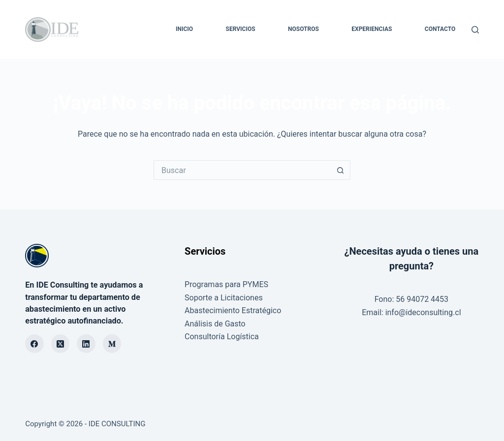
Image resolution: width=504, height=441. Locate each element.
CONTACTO (440, 29)
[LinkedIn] (86, 344)
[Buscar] (475, 30)
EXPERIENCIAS (372, 29)
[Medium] (112, 344)
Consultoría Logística (222, 337)
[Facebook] (34, 344)
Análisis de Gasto (215, 324)
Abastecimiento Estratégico (233, 310)
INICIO (184, 29)
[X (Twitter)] (61, 344)
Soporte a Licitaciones (224, 298)
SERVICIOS (241, 29)
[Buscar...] (242, 170)
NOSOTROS (303, 29)
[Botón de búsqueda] (341, 170)
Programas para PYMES (226, 284)
